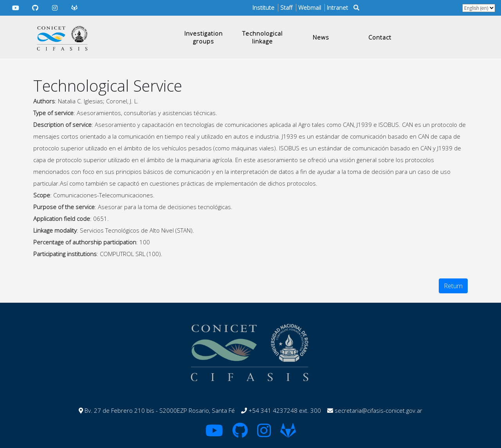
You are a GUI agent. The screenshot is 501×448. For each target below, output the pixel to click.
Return (453, 286)
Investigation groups (204, 37)
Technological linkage (262, 37)
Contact (380, 37)
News (321, 37)
